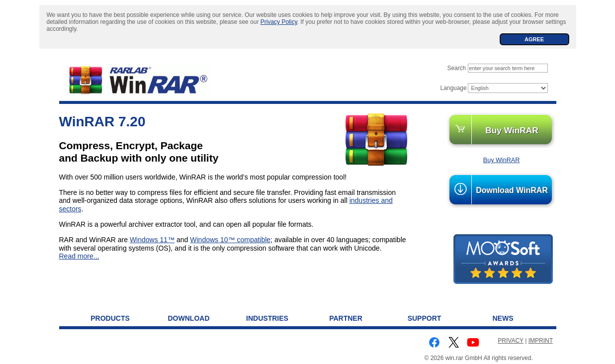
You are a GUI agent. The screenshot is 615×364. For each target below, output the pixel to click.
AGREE (534, 39)
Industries (267, 318)
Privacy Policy (279, 22)
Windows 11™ (152, 240)
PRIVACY (511, 341)
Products (110, 318)
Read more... (79, 256)
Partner (346, 318)
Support (425, 318)
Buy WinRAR (512, 130)
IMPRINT (541, 341)
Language (454, 88)
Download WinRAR (512, 190)
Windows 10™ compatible (230, 240)
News (503, 318)
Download (189, 318)
